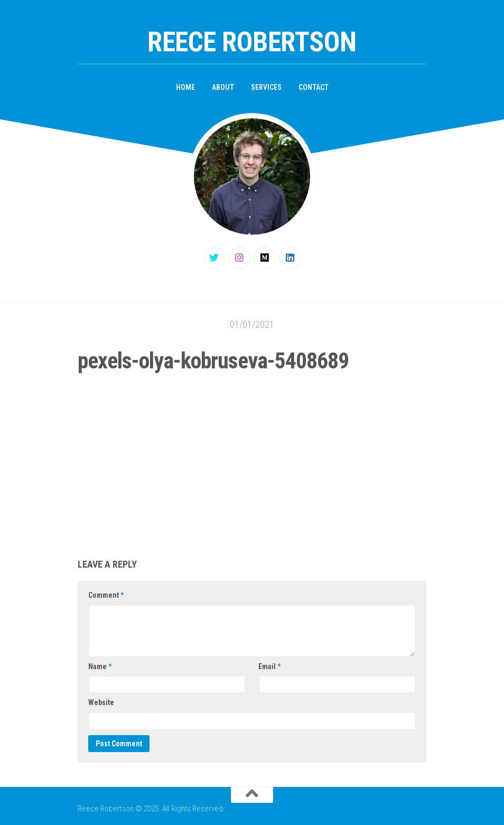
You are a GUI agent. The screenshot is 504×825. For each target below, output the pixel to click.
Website (101, 702)
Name (100, 666)
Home (185, 87)
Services (266, 87)
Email (269, 666)
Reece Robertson (252, 42)
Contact (314, 87)
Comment (106, 595)
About (223, 87)
